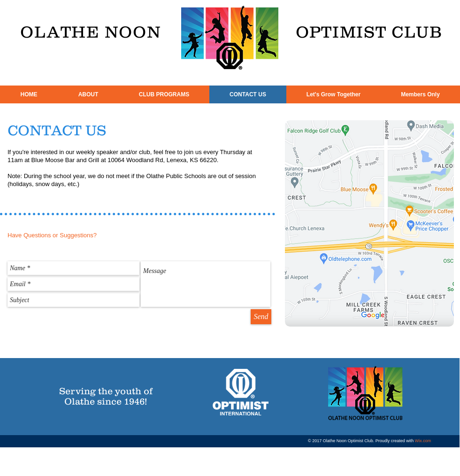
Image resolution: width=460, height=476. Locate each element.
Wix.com (423, 441)
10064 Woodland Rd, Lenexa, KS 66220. (163, 160)
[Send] (261, 317)
